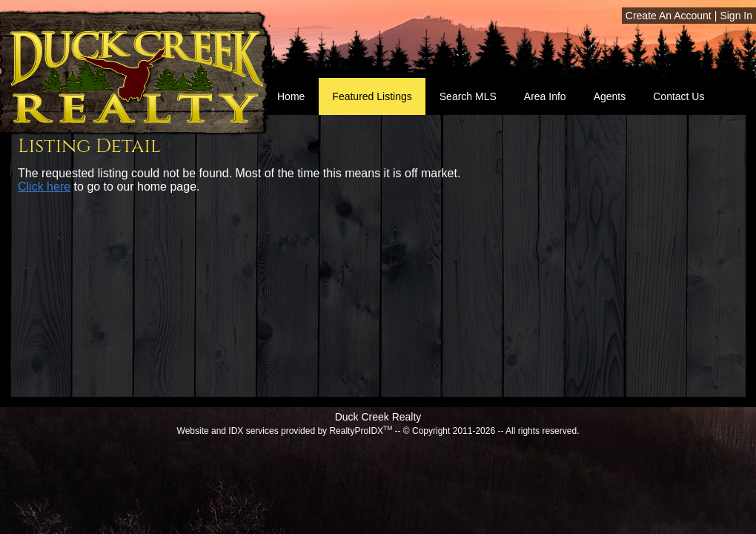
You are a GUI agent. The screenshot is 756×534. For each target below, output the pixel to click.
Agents (610, 96)
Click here (44, 187)
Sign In (736, 16)
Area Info (545, 96)
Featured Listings (372, 96)
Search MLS (468, 96)
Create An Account (669, 16)
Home (291, 96)
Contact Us (679, 96)
